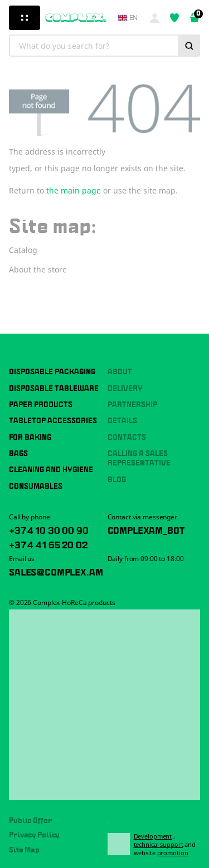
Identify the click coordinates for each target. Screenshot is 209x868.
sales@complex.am (56, 571)
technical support (159, 844)
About (120, 372)
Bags (18, 454)
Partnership (132, 405)
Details (122, 421)
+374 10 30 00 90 (48, 529)
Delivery (125, 389)
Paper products (41, 405)
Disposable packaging (52, 372)
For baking (30, 438)
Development (153, 836)
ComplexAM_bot (146, 529)
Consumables (36, 487)
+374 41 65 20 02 (48, 544)
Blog (117, 480)
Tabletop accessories (53, 421)
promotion (173, 853)
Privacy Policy (34, 835)
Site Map (24, 850)
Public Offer (30, 821)
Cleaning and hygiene (51, 470)
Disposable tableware (54, 389)
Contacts (127, 438)
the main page (74, 190)
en (128, 18)
